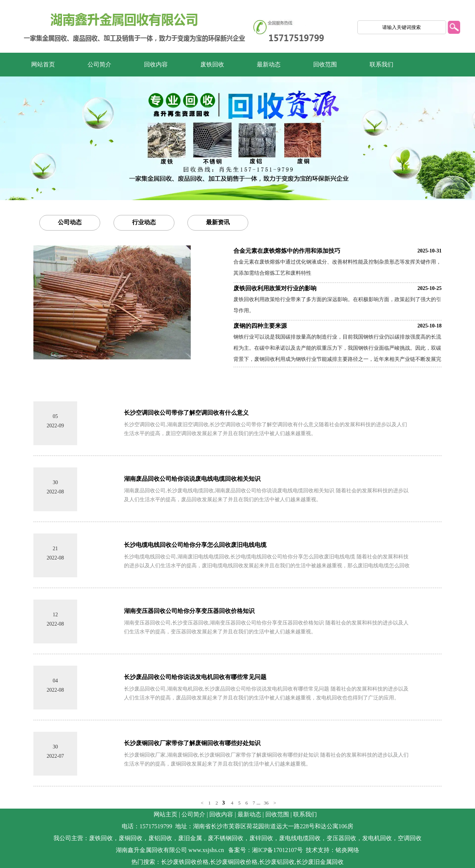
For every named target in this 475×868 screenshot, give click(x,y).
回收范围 (325, 64)
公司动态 (70, 222)
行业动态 (144, 222)
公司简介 (99, 64)
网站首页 (43, 64)
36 (266, 803)
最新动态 (269, 64)
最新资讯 (218, 222)
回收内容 (156, 64)
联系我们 (381, 64)
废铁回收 (212, 64)
